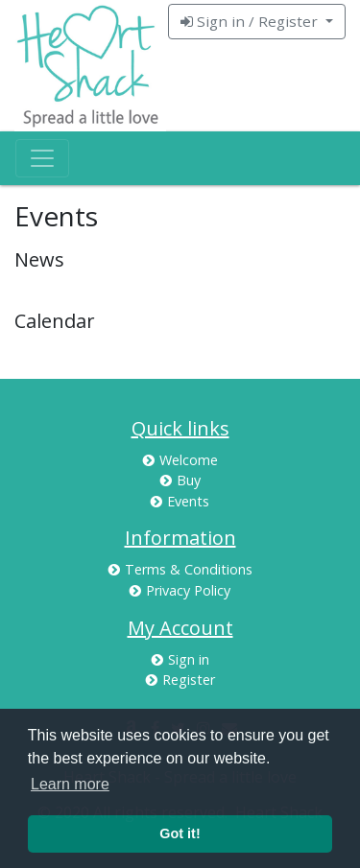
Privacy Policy (180, 590)
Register (180, 680)
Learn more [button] (70, 784)
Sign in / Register (251, 21)
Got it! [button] (180, 833)
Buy (180, 480)
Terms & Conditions (180, 569)
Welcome (180, 460)
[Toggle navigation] (42, 158)
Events (180, 501)
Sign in (180, 659)
